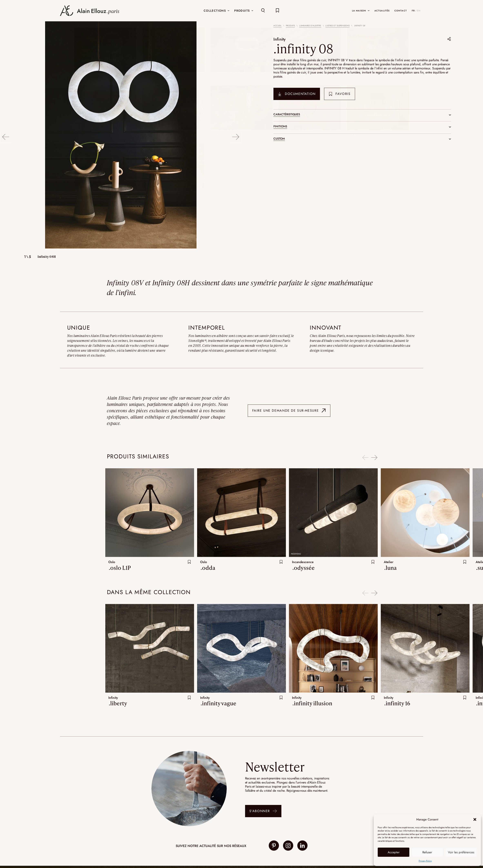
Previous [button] (6, 135)
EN (419, 11)
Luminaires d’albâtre (310, 26)
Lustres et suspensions (338, 26)
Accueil (278, 26)
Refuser (427, 852)
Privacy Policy (425, 861)
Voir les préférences (461, 852)
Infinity (280, 39)
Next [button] (236, 135)
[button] (475, 819)
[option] (121, 135)
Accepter (394, 852)
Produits (290, 26)
